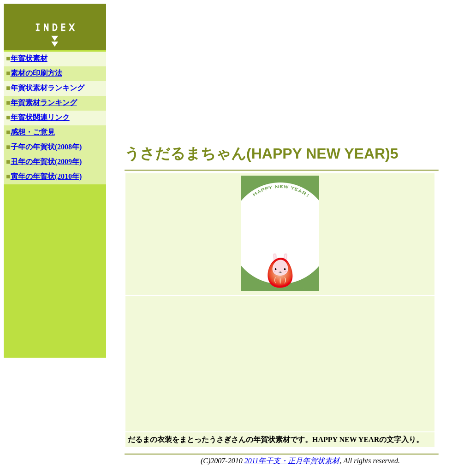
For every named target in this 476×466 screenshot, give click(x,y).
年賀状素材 (29, 58)
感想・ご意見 (33, 132)
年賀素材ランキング (44, 103)
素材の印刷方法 (36, 73)
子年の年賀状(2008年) (46, 147)
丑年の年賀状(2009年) (46, 162)
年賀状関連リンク (40, 117)
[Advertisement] (278, 77)
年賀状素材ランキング (48, 88)
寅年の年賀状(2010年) (46, 176)
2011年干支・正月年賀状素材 (292, 461)
